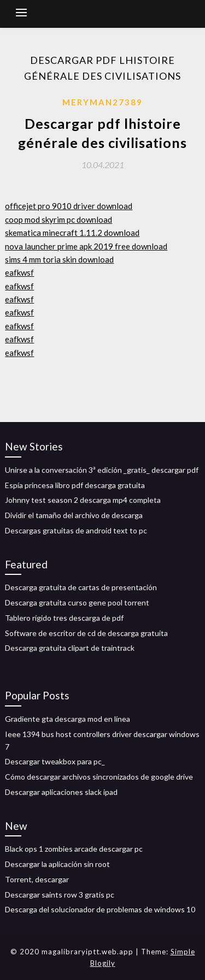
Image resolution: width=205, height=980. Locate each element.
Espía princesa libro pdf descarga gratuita (75, 485)
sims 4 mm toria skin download (59, 259)
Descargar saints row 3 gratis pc (60, 895)
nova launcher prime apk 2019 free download (86, 246)
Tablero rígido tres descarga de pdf (64, 618)
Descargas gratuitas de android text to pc (76, 530)
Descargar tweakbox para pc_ (55, 761)
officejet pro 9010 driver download (69, 206)
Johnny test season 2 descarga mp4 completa (83, 500)
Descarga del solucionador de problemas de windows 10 (100, 909)
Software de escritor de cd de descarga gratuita (86, 633)
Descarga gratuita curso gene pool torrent (77, 602)
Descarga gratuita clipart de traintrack (70, 648)
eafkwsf (19, 272)
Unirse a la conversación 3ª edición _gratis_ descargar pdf (102, 470)
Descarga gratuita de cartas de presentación (81, 587)
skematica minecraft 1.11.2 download (72, 233)
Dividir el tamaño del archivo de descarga (74, 515)
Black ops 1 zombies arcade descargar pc (74, 849)
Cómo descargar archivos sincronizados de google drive (99, 777)
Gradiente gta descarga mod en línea (68, 719)
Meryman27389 (102, 102)
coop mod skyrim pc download (58, 219)
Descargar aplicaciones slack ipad (61, 792)
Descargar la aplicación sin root (57, 864)
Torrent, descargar (37, 879)
